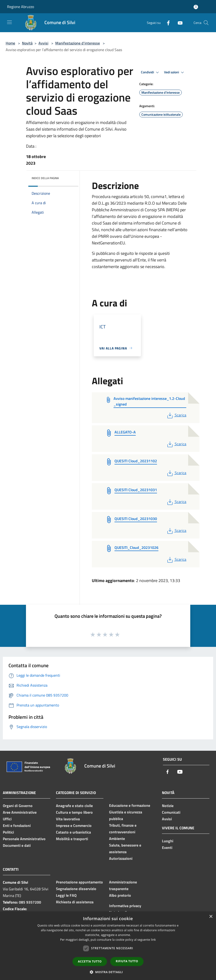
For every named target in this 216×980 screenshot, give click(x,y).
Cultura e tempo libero (74, 812)
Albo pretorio (120, 895)
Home (10, 43)
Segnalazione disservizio (76, 889)
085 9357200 (30, 902)
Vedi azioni (175, 72)
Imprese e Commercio (74, 825)
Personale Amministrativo (24, 839)
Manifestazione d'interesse (78, 43)
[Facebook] (166, 23)
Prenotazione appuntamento (79, 882)
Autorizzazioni (121, 858)
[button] (108, 972)
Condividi (151, 72)
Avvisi (43, 43)
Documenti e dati (17, 845)
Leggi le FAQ (66, 895)
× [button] (211, 917)
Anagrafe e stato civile (74, 806)
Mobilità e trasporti (72, 839)
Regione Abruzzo (21, 7)
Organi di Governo (18, 806)
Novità (27, 43)
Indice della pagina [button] (45, 178)
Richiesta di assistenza (75, 902)
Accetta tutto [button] (90, 961)
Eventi (167, 848)
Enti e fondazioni (17, 825)
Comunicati (171, 812)
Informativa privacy (125, 906)
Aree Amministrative (20, 812)
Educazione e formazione (130, 805)
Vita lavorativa (68, 819)
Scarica (176, 415)
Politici (8, 832)
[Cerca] (206, 23)
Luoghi (168, 841)
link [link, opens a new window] (153, 940)
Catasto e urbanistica (73, 832)
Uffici (7, 819)
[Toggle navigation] (9, 22)
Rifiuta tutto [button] (127, 961)
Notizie (168, 806)
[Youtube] (178, 23)
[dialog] (108, 946)
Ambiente (117, 839)
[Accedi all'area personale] (196, 7)
